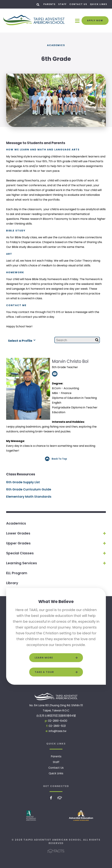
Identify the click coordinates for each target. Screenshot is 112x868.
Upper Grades (18, 543)
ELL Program (17, 573)
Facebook (51, 798)
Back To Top (56, 459)
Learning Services (22, 563)
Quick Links (99, 4)
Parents (50, 4)
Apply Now (95, 20)
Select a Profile (22, 340)
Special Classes (20, 553)
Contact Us (78, 4)
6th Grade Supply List (23, 482)
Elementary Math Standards (29, 497)
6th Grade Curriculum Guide (29, 489)
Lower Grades (18, 533)
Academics (16, 523)
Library (12, 583)
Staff (62, 4)
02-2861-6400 (58, 721)
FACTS (60, 798)
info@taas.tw (58, 731)
